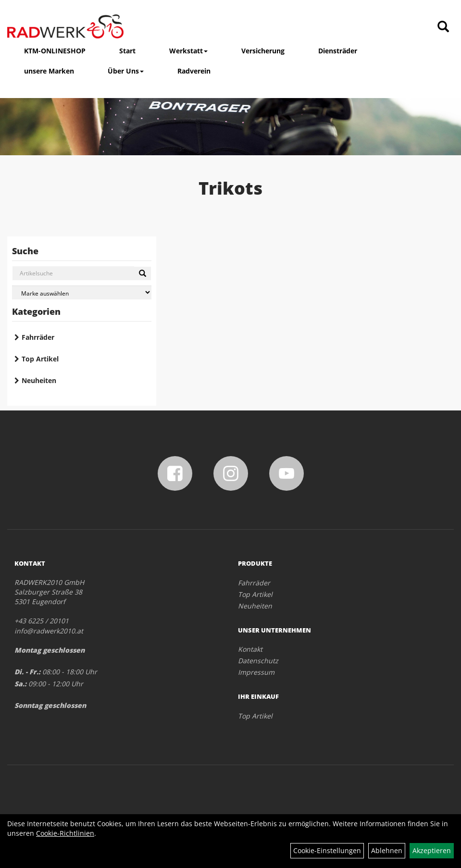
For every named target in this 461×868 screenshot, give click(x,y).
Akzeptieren (432, 850)
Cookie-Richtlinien (65, 833)
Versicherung (263, 51)
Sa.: (20, 684)
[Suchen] (143, 273)
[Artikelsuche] (443, 27)
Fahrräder (38, 337)
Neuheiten (39, 380)
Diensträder (338, 51)
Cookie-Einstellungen (327, 850)
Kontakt (250, 649)
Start (127, 51)
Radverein (194, 71)
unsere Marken (49, 71)
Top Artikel (40, 359)
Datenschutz (258, 661)
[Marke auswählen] (82, 292)
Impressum (256, 672)
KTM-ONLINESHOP (55, 51)
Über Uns (126, 71)
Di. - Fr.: (27, 672)
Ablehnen (387, 850)
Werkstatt (188, 51)
